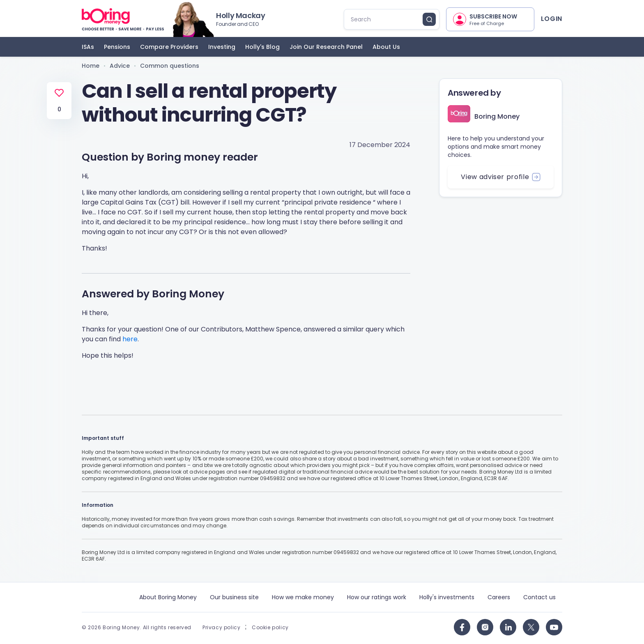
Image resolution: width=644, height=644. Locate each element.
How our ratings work (377, 597)
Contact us (539, 597)
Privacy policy (221, 628)
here (130, 339)
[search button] (429, 19)
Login (552, 19)
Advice (120, 66)
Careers (499, 597)
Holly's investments (447, 597)
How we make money (303, 597)
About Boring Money (168, 597)
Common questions (170, 66)
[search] (387, 19)
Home (91, 66)
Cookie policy (270, 628)
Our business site (234, 597)
